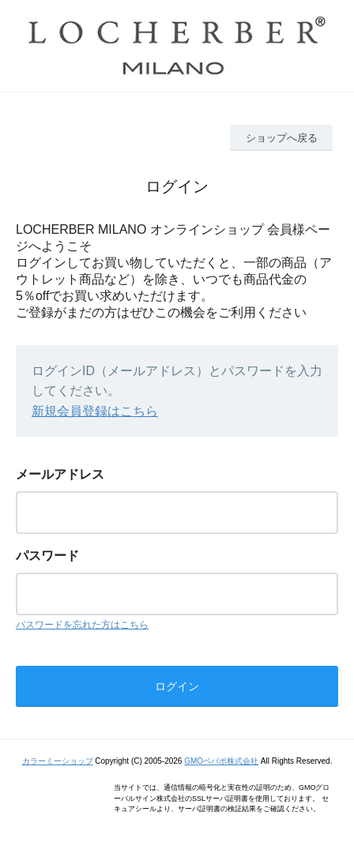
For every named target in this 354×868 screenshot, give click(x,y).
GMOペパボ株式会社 (221, 761)
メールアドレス (60, 474)
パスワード (47, 556)
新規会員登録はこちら (95, 411)
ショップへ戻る (282, 138)
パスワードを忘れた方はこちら (82, 625)
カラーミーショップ (58, 761)
